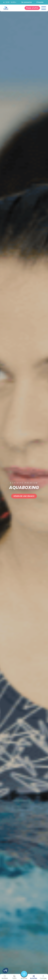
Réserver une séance (24, 496)
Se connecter (27, 2)
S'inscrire (40, 2)
